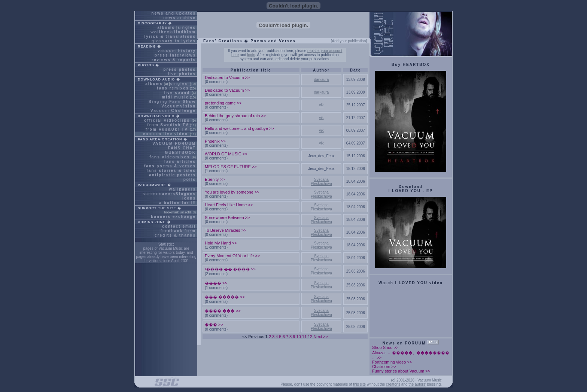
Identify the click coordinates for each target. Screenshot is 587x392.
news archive (180, 18)
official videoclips (167, 120)
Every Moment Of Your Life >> (232, 256)
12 (310, 337)
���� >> (216, 283)
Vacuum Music (430, 380)
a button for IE (177, 203)
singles (187, 28)
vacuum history (177, 51)
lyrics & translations (170, 37)
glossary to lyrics (174, 41)
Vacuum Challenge (173, 111)
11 (304, 337)
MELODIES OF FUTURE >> (231, 167)
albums (166, 28)
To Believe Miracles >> (226, 230)
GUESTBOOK (180, 153)
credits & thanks (175, 235)
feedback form (178, 231)
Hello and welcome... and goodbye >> (239, 128)
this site (359, 384)
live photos (182, 74)
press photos (180, 69)
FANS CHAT (182, 148)
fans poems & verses (170, 166)
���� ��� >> (223, 311)
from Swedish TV (168, 125)
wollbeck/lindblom (173, 32)
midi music (175, 97)
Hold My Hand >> (221, 243)
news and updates (174, 13)
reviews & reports (174, 60)
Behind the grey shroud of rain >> (235, 116)
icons (189, 198)
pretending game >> (223, 103)
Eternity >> (215, 179)
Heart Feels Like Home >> (229, 205)
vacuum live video (165, 134)
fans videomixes (170, 157)
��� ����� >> (225, 297)
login (251, 55)
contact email (179, 226)
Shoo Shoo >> (385, 347)
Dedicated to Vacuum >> (227, 78)
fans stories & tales (171, 171)
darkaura (321, 80)
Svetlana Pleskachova (321, 182)
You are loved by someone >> (232, 192)
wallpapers (182, 189)
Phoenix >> (215, 141)
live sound (177, 93)
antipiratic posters (172, 175)
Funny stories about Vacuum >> (401, 371)
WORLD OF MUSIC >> (226, 154)
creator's (393, 384)
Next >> (321, 337)
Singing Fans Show (172, 102)
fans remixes (173, 88)
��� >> (214, 325)
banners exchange (173, 217)
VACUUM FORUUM (174, 144)
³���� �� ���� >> (230, 269)
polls (190, 180)
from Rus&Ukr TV (167, 129)
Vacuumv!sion (179, 106)
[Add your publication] (349, 41)
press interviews (175, 55)
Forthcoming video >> (392, 362)
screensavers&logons (169, 194)
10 (298, 337)
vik (321, 105)
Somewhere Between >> (227, 218)
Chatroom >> (384, 367)
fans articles (180, 162)
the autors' (417, 384)
